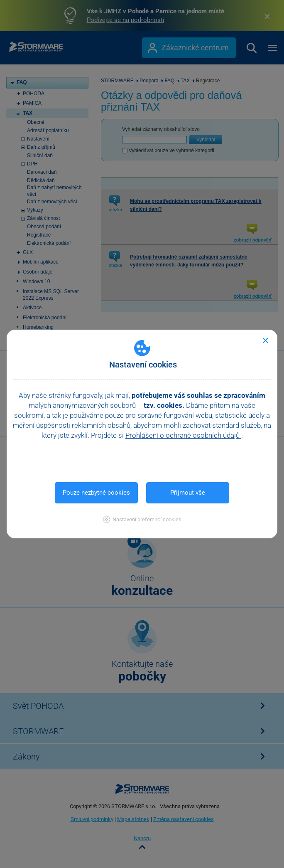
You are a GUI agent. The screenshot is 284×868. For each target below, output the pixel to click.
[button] (142, 519)
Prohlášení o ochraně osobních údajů (183, 435)
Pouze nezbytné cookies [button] (96, 493)
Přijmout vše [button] (188, 493)
